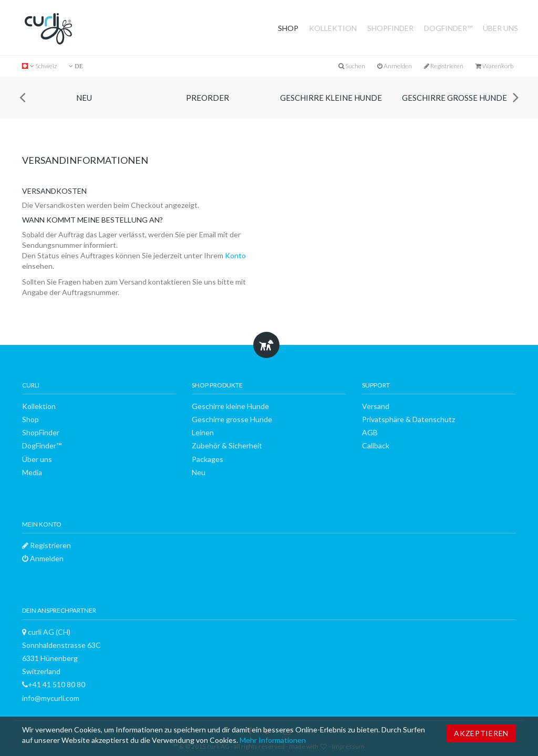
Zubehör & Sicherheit (227, 445)
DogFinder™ (448, 28)
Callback (376, 445)
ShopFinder (390, 28)
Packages (208, 459)
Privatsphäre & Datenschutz (408, 419)
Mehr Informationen (273, 740)
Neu (84, 98)
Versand (376, 406)
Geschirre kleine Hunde (331, 98)
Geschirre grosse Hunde (454, 98)
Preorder (208, 98)
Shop (288, 28)
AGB (370, 432)
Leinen (203, 432)
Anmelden (395, 66)
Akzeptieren (481, 733)
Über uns (500, 28)
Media (32, 472)
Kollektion (333, 28)
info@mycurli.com (51, 698)
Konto (235, 255)
